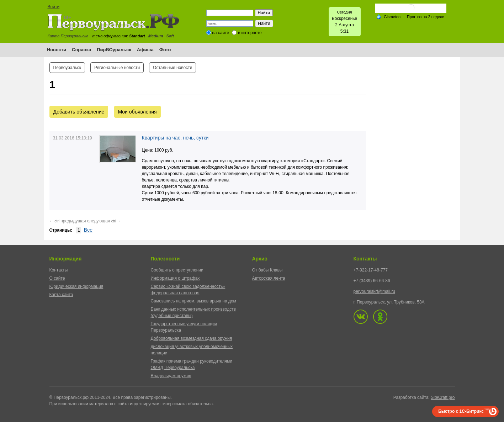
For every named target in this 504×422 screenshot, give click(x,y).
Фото (165, 50)
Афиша (145, 50)
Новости (57, 50)
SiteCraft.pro (443, 397)
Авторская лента (269, 278)
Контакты (59, 270)
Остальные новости (173, 68)
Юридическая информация (76, 286)
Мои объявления (137, 112)
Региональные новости (117, 68)
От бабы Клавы (267, 270)
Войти (54, 7)
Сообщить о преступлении (177, 270)
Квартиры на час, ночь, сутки (175, 138)
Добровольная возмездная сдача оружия (192, 338)
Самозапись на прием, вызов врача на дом (193, 301)
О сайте (57, 278)
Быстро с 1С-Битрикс (461, 411)
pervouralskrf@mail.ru (375, 291)
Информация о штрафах (175, 278)
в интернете (250, 33)
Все (88, 230)
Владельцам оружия (171, 376)
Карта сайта (61, 295)
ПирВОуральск (114, 50)
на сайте (221, 33)
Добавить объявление (79, 112)
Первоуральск (67, 68)
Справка (81, 50)
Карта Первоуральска (68, 36)
